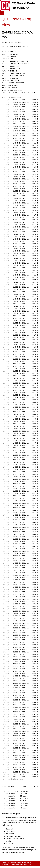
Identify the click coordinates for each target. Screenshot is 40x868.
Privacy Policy (28, 864)
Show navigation (2, 13)
